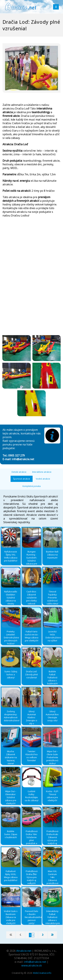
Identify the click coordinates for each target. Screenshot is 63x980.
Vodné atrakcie (43, 479)
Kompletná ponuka (32, 486)
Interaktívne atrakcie (42, 472)
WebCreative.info (42, 973)
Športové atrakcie (22, 479)
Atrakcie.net (24, 951)
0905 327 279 (16, 455)
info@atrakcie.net (23, 459)
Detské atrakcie (19, 472)
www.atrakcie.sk (32, 965)
